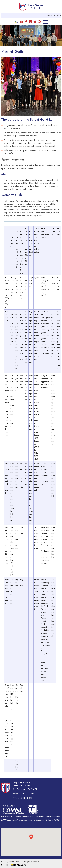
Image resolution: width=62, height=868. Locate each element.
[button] (31, 839)
